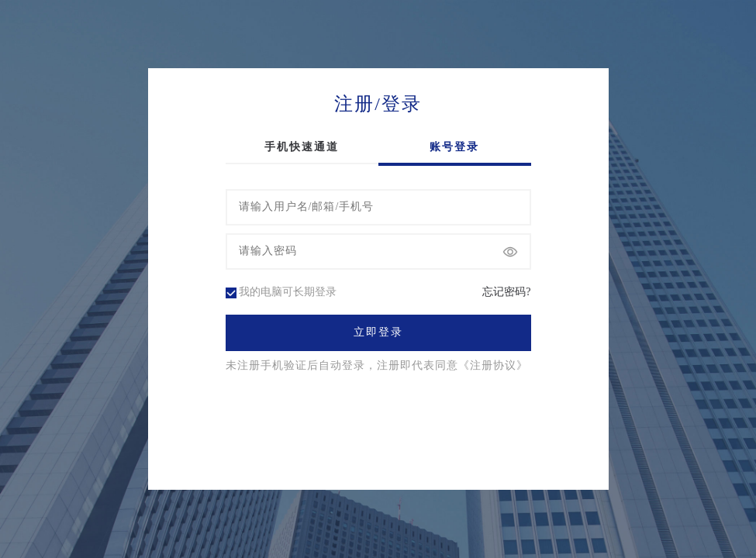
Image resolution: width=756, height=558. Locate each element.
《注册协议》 (493, 366)
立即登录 (378, 332)
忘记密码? (506, 292)
